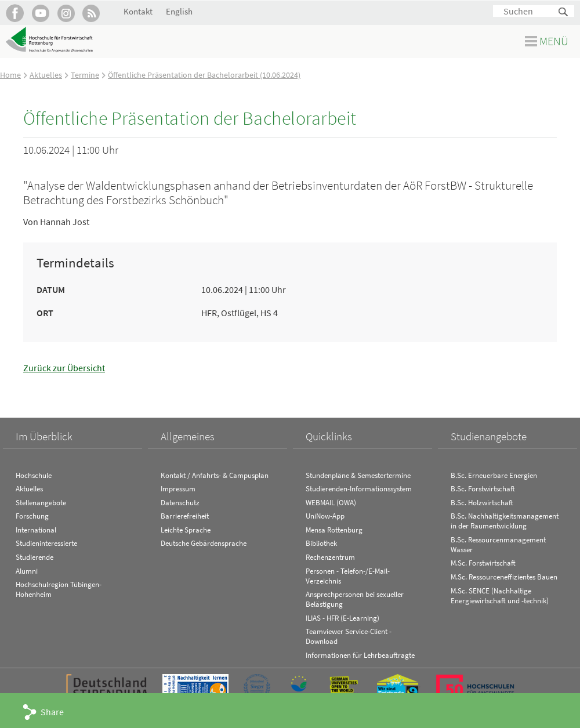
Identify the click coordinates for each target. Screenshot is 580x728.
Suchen (564, 12)
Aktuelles (46, 75)
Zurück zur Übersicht (64, 368)
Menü (554, 41)
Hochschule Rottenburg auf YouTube (40, 13)
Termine (85, 75)
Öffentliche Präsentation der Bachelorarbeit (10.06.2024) (204, 75)
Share (52, 712)
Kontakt (138, 11)
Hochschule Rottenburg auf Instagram (66, 13)
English (179, 11)
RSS (91, 13)
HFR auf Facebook (15, 13)
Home (10, 75)
